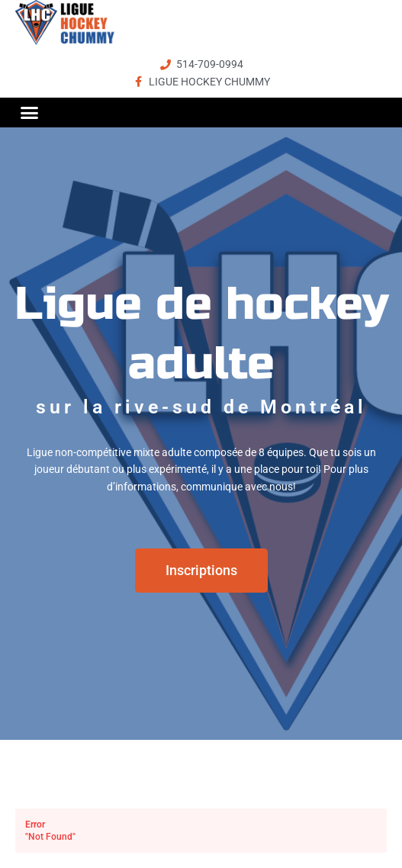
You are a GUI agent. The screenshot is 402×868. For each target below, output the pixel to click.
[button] (30, 112)
